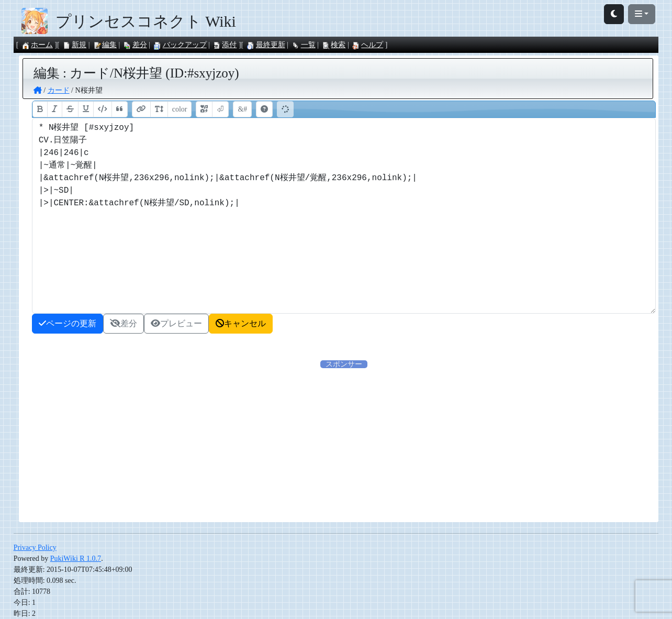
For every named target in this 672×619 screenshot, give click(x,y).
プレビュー (176, 323)
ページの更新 (68, 323)
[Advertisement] (344, 443)
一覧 (304, 45)
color (180, 109)
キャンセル (241, 323)
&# (242, 109)
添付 (225, 45)
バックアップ (180, 45)
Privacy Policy (35, 548)
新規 (74, 45)
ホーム (37, 45)
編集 (105, 45)
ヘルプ (367, 45)
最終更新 (266, 45)
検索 (333, 45)
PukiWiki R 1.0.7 (76, 559)
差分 (135, 45)
